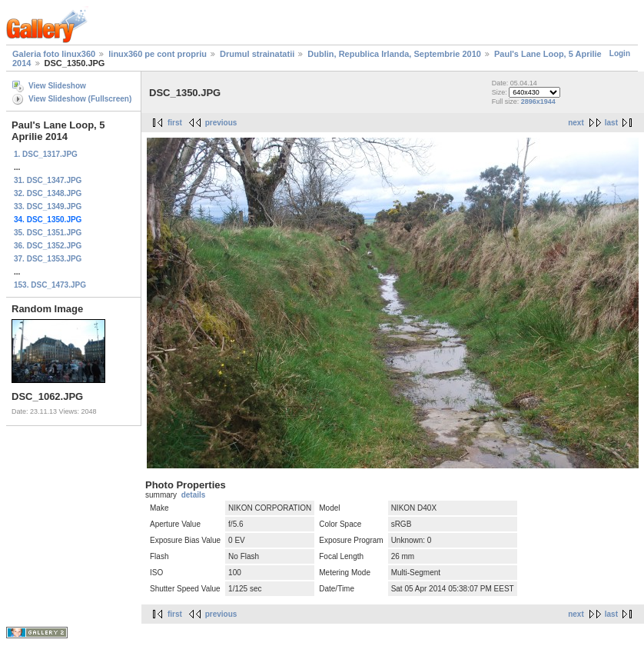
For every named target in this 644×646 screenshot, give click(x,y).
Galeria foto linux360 (54, 54)
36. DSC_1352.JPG (48, 246)
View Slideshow (57, 86)
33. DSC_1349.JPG (48, 206)
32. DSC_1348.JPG (48, 193)
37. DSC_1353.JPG (48, 259)
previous (221, 123)
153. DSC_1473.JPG (50, 285)
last (611, 123)
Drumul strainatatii (257, 54)
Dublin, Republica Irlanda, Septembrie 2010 (394, 54)
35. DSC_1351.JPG (48, 233)
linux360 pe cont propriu (158, 54)
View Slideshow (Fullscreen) (80, 99)
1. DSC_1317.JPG (46, 154)
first (175, 123)
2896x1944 (538, 102)
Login (620, 53)
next (576, 123)
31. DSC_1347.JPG (48, 180)
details (194, 495)
